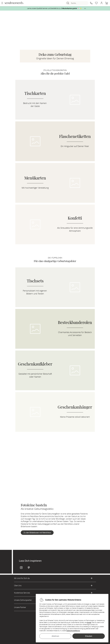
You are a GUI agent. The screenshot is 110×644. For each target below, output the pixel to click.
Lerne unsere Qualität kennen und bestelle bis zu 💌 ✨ (54, 8)
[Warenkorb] (107, 3)
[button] (91, 3)
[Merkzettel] (96, 3)
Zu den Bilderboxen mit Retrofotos (37, 533)
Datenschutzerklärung (73, 631)
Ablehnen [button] (55, 636)
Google (89, 622)
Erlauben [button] (89, 636)
